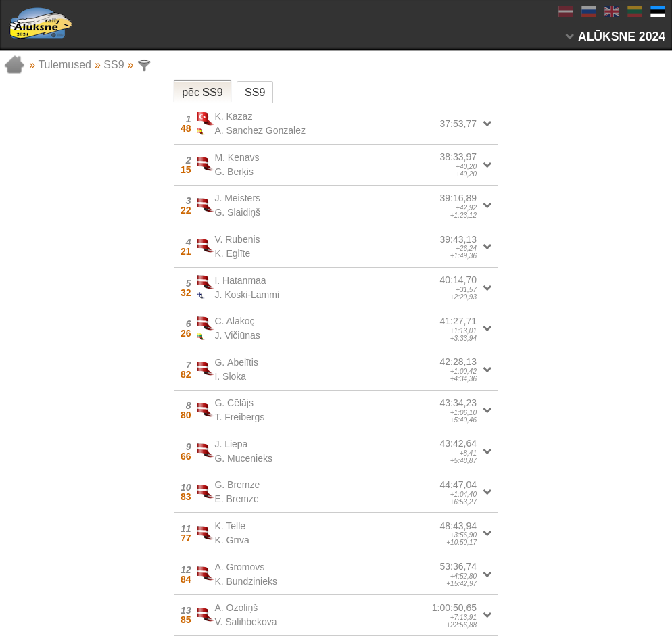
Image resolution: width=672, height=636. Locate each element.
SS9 (114, 65)
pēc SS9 (202, 92)
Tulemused (65, 65)
